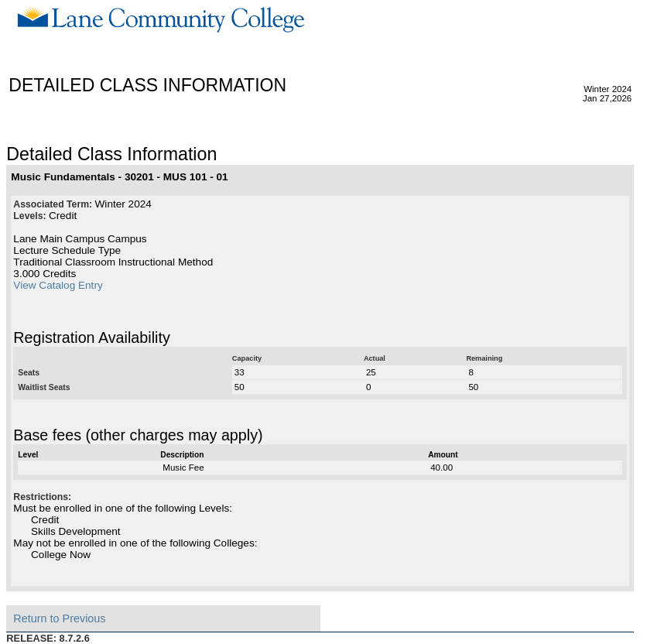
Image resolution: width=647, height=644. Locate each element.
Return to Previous (59, 618)
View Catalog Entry (58, 285)
